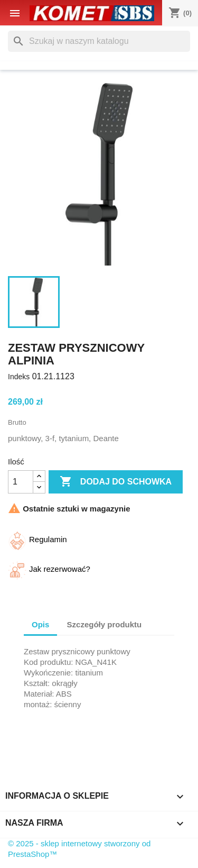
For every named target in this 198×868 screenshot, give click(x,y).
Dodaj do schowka (116, 482)
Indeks (19, 377)
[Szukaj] (99, 41)
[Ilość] (21, 482)
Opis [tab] (40, 624)
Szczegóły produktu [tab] (105, 624)
